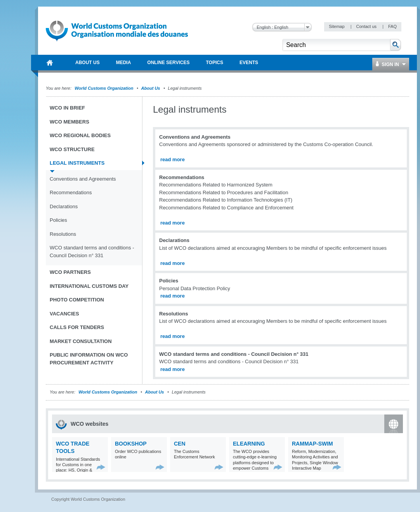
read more (173, 159)
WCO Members (69, 122)
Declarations (64, 206)
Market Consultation (81, 341)
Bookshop (131, 444)
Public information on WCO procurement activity (89, 359)
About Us (151, 88)
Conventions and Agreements (83, 179)
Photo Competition (77, 300)
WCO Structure (72, 149)
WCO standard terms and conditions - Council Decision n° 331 (92, 252)
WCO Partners (70, 272)
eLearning (249, 444)
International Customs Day (89, 286)
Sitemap (337, 26)
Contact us (367, 26)
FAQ (392, 26)
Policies (58, 220)
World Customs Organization (104, 88)
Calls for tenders (77, 327)
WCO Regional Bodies (80, 135)
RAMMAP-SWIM (312, 444)
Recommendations (71, 192)
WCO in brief (67, 108)
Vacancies (64, 314)
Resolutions (63, 234)
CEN (180, 444)
